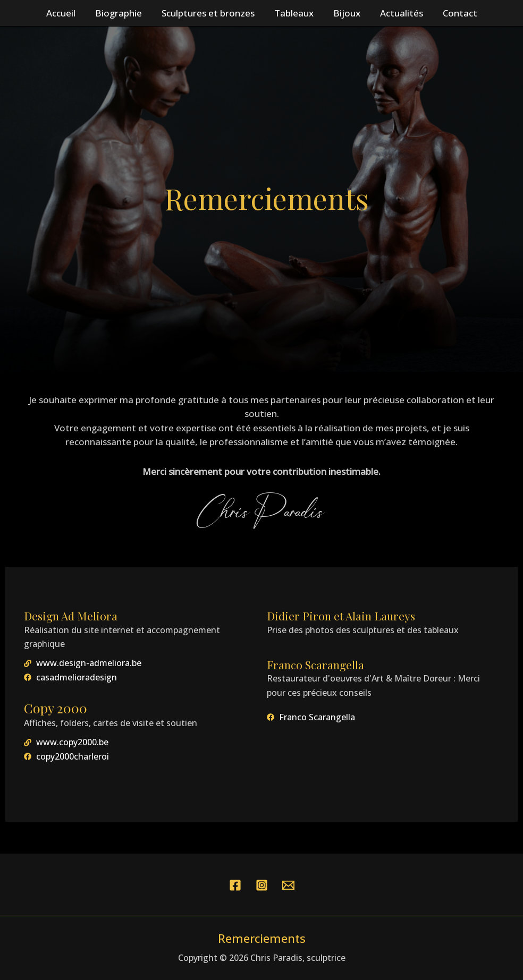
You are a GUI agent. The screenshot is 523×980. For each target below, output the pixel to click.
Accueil (66, 13)
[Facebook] (235, 885)
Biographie (122, 13)
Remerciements (262, 938)
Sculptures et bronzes (210, 13)
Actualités (398, 13)
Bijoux (345, 13)
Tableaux (294, 13)
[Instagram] (262, 885)
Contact (455, 13)
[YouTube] (288, 885)
